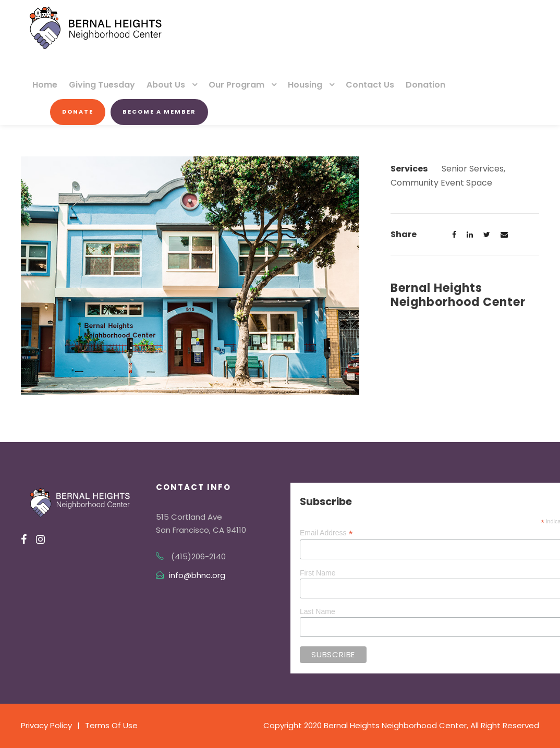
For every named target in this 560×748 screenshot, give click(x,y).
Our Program (236, 85)
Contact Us (370, 85)
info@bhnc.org (197, 575)
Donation (425, 85)
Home (45, 85)
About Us (166, 85)
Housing (305, 85)
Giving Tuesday (102, 85)
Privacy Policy (46, 725)
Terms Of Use (111, 725)
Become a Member (159, 112)
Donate (78, 112)
